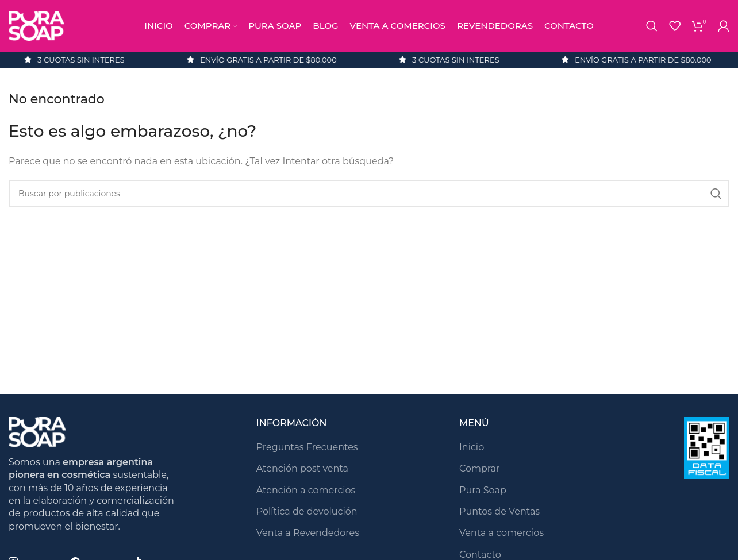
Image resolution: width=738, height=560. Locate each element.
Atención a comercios (306, 490)
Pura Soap (483, 490)
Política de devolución (307, 511)
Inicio (472, 447)
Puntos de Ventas (499, 511)
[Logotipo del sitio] (36, 25)
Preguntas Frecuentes (307, 447)
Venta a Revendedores (308, 533)
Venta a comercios (501, 533)
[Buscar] (652, 26)
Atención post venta (302, 468)
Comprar (479, 468)
